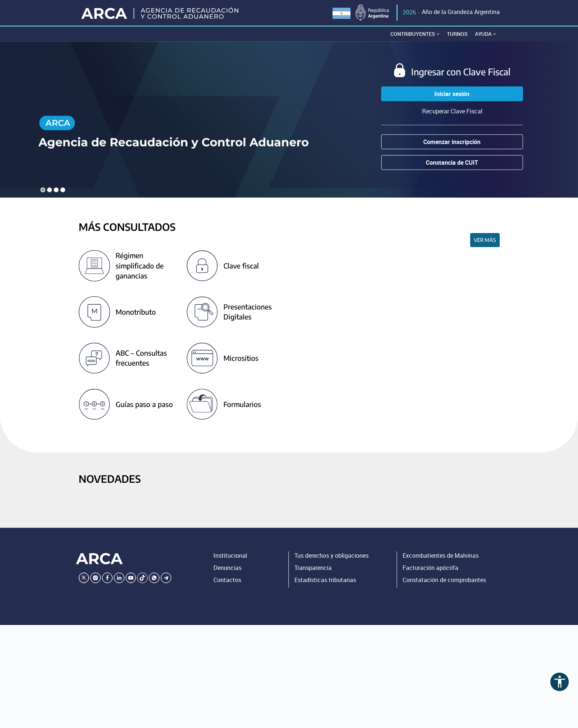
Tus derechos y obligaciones (331, 557)
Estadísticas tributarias (325, 581)
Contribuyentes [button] (415, 35)
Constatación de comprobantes (444, 581)
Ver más (485, 241)
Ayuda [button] (485, 35)
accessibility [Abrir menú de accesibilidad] (560, 682)
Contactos (227, 581)
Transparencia (313, 569)
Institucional (230, 557)
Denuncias (228, 569)
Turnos (457, 35)
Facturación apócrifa (430, 569)
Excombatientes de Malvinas (441, 557)
